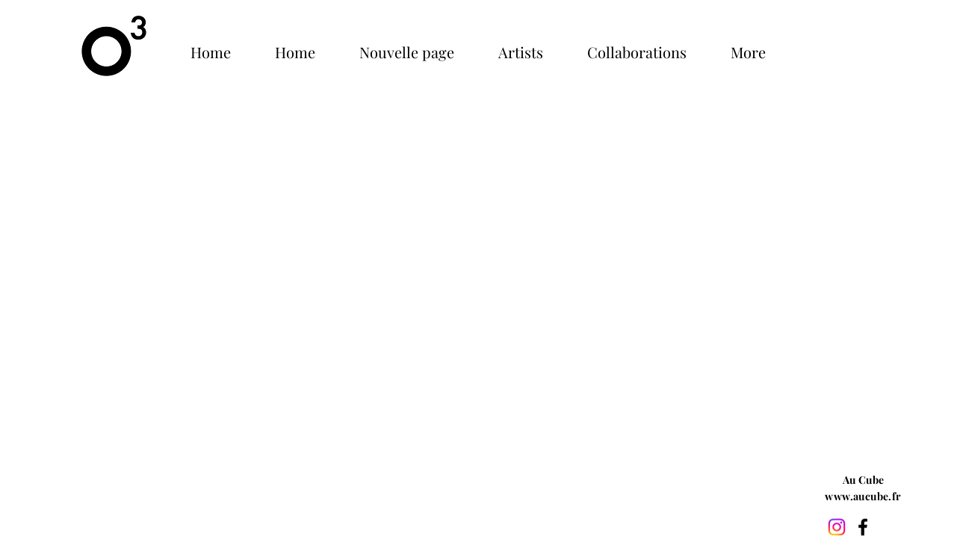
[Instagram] (837, 527)
